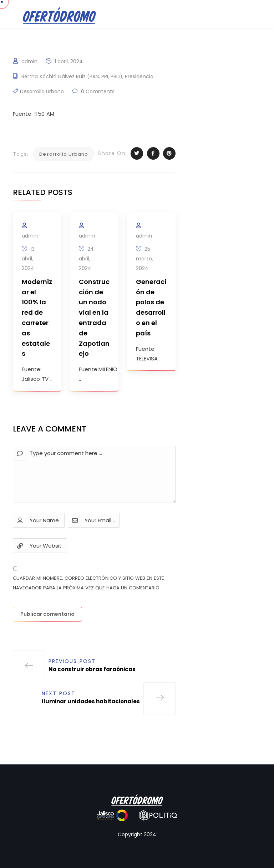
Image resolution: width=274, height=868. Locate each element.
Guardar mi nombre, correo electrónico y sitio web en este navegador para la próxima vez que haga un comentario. (88, 583)
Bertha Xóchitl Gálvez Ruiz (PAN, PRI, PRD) (72, 76)
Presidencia (139, 76)
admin (29, 61)
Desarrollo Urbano (42, 91)
